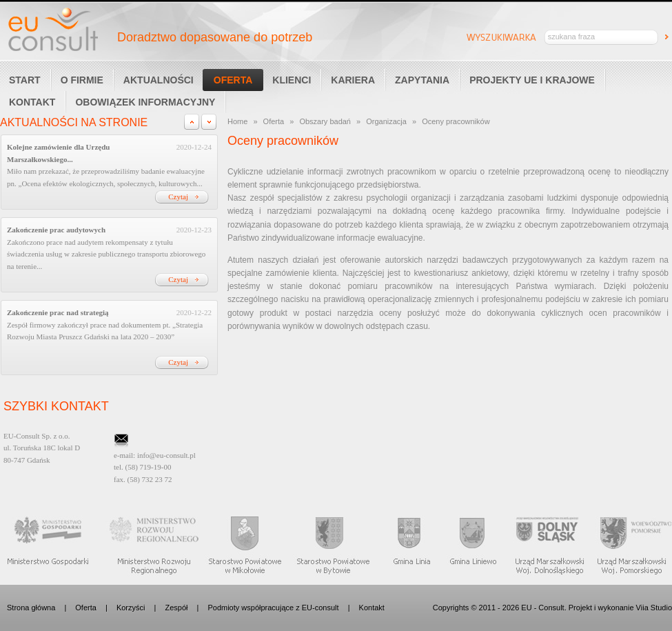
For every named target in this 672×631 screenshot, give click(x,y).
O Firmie (82, 80)
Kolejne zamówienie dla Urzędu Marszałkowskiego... (58, 153)
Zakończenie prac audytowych (56, 230)
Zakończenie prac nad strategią (58, 312)
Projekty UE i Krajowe (532, 80)
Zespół (176, 608)
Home (237, 121)
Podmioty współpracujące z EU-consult (273, 608)
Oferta (233, 80)
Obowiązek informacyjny (145, 102)
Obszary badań (325, 121)
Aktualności (159, 80)
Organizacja (386, 121)
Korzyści (131, 608)
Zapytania (422, 80)
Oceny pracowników (456, 121)
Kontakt (372, 608)
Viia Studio (654, 608)
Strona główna (31, 608)
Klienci (292, 80)
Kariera (353, 80)
